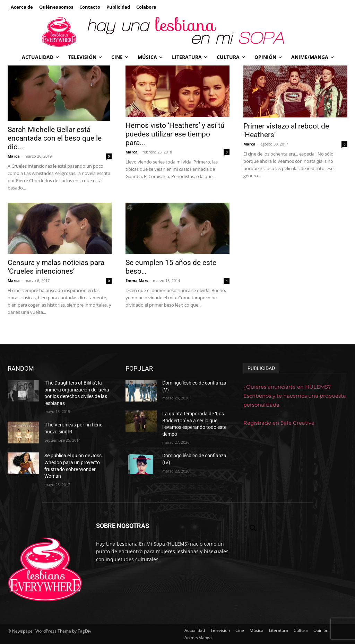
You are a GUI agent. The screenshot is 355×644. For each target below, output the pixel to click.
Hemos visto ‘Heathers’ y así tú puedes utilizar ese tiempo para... (175, 134)
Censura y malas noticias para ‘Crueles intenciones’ (56, 267)
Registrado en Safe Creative (279, 423)
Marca (14, 156)
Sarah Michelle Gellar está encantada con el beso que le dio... (55, 138)
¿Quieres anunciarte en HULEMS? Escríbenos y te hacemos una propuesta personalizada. (295, 396)
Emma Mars (137, 280)
